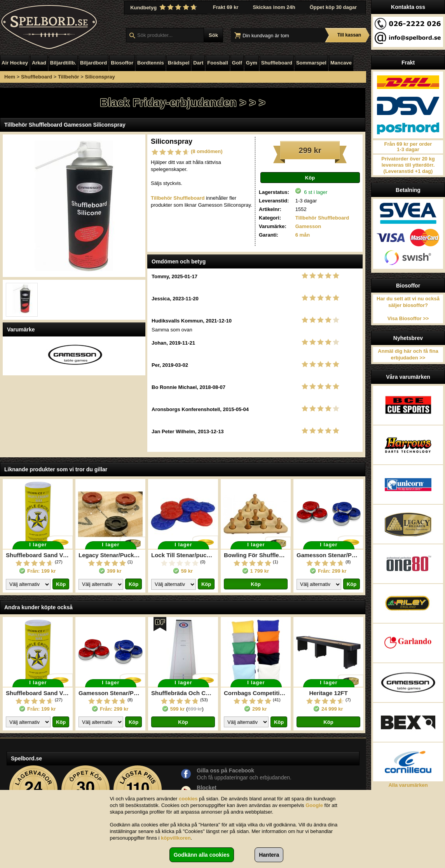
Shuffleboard (277, 63)
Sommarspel (311, 63)
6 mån (303, 235)
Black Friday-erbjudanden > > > (182, 103)
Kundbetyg (164, 7)
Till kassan (349, 35)
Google (314, 805)
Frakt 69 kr (226, 7)
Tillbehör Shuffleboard (322, 218)
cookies (188, 799)
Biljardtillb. (63, 63)
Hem (10, 77)
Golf (237, 63)
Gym (252, 63)
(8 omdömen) (207, 151)
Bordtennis (151, 63)
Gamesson (308, 226)
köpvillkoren (176, 838)
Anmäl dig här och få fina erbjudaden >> (408, 354)
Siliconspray (100, 77)
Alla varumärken (408, 785)
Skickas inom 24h (274, 7)
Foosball (217, 63)
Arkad (39, 63)
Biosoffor (122, 63)
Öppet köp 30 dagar (333, 7)
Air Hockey (15, 63)
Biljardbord (93, 63)
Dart (198, 63)
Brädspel (179, 63)
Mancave (341, 63)
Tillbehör (69, 77)
